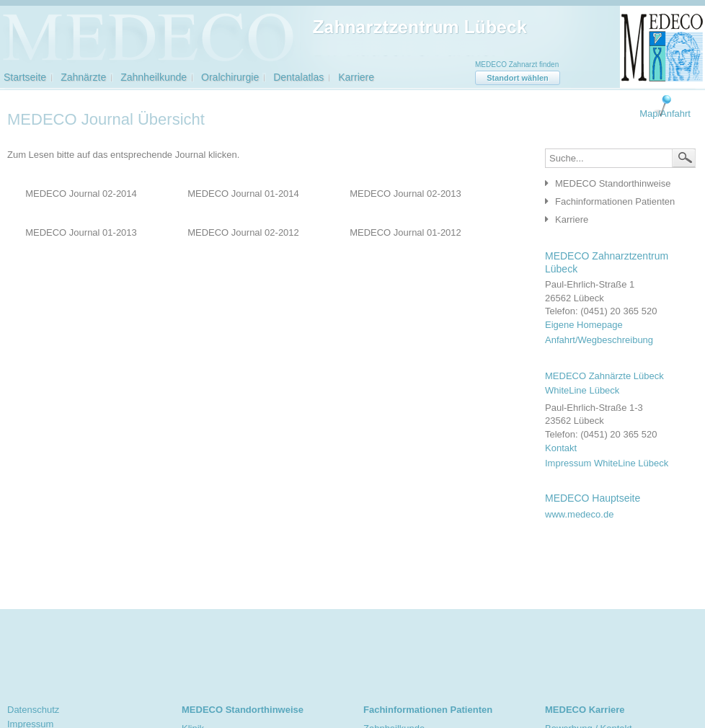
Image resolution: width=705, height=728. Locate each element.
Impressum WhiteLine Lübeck (607, 463)
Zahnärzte (83, 77)
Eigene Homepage (584, 325)
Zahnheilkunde (154, 77)
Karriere (356, 77)
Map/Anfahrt (665, 114)
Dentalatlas (298, 77)
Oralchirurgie (230, 77)
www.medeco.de (579, 514)
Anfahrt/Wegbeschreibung (599, 340)
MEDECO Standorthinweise (613, 183)
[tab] (617, 184)
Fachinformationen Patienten (615, 201)
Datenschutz (33, 710)
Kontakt (561, 448)
